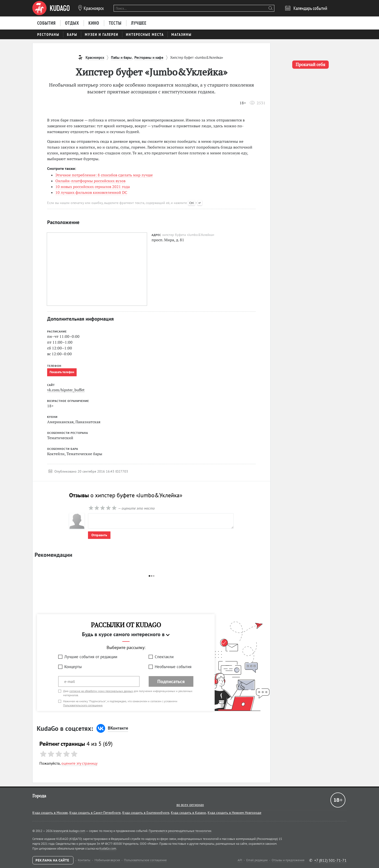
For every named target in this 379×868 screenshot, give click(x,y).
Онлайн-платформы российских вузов (90, 181)
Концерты (73, 667)
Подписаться (171, 681)
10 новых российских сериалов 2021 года (93, 187)
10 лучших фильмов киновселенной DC (91, 192)
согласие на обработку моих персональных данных (101, 691)
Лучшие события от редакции (91, 657)
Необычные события (173, 667)
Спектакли (164, 657)
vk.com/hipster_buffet (66, 390)
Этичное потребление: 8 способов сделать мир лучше (104, 175)
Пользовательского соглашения (83, 705)
